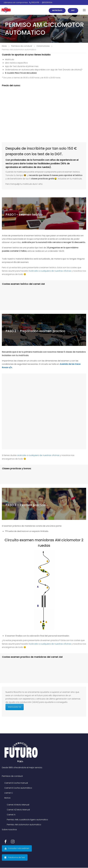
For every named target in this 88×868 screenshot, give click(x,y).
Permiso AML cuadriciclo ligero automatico (27, 820)
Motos (7, 798)
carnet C (9, 793)
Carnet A (11, 815)
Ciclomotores (43, 46)
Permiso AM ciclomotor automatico (24, 825)
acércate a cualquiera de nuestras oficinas (38, 456)
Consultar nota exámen (17, 849)
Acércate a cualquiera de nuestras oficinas (50, 271)
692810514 (47, 2)
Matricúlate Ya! (15, 707)
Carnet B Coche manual (16, 783)
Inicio (4, 46)
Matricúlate (56, 11)
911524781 (34, 2)
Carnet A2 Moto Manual (18, 810)
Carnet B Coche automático (18, 788)
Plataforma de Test (15, 858)
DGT (73, 11)
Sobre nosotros (9, 830)
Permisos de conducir (22, 46)
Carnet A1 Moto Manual (18, 805)
